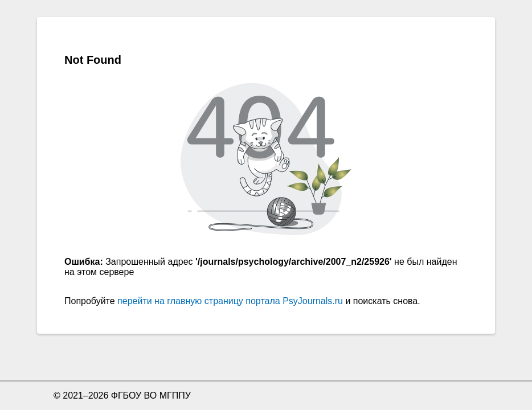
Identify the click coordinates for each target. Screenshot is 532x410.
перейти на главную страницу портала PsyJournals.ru (230, 301)
